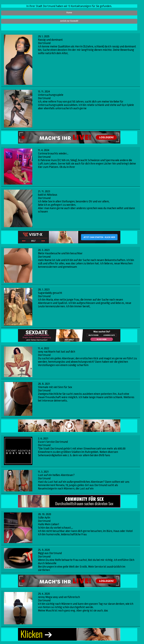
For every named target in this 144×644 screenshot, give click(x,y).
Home (69, 13)
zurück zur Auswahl (69, 21)
